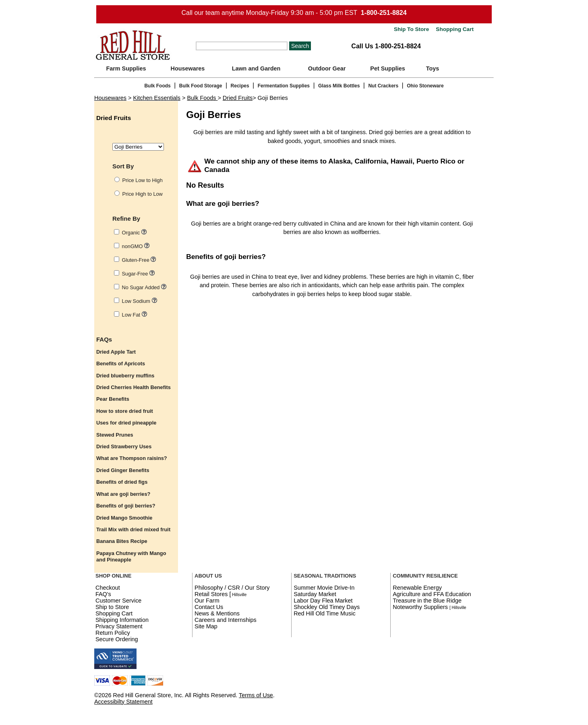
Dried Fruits (238, 98)
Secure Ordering (117, 639)
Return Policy (113, 633)
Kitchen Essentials (157, 98)
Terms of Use (256, 695)
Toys (433, 68)
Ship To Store (411, 29)
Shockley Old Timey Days (327, 607)
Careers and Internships (226, 620)
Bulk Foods (157, 86)
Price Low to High (143, 180)
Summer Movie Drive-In (324, 588)
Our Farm (207, 601)
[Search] (242, 46)
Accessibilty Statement (123, 702)
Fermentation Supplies (284, 86)
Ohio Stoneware (425, 86)
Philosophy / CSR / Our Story (232, 588)
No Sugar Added (144, 287)
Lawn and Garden (256, 68)
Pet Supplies (387, 68)
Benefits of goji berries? (226, 257)
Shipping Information (122, 620)
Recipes (240, 86)
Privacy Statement (119, 626)
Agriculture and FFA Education (432, 594)
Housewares (188, 68)
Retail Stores (211, 594)
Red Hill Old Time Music (325, 613)
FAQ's (103, 594)
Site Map (206, 626)
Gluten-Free (139, 260)
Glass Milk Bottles (339, 86)
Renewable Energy (417, 588)
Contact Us (209, 607)
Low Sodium (140, 301)
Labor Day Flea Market (323, 601)
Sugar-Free (138, 274)
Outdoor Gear (327, 68)
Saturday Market (315, 594)
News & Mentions (217, 613)
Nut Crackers (383, 86)
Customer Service (118, 601)
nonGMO (136, 246)
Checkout (108, 588)
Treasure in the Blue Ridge (427, 601)
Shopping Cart (454, 29)
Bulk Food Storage (201, 86)
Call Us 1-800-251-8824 (386, 46)
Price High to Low (143, 194)
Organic (134, 233)
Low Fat (135, 315)
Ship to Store (112, 607)
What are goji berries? (223, 203)
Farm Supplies (126, 68)
